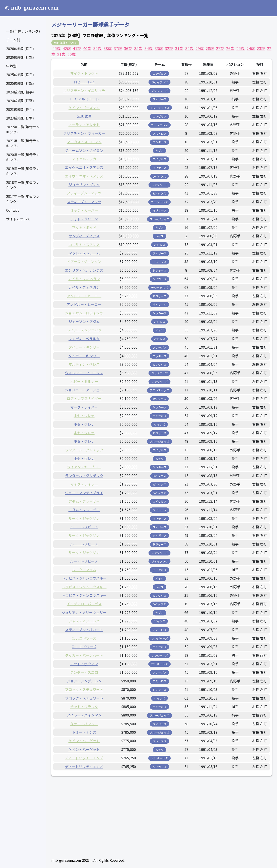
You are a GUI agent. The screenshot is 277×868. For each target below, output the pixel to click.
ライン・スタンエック (84, 330)
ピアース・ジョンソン (84, 261)
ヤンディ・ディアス (84, 236)
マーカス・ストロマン (84, 142)
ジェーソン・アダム (84, 321)
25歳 (240, 48)
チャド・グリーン (84, 219)
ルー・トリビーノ (84, 527)
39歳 (97, 48)
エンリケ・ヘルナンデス (84, 270)
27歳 (220, 48)
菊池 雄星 (84, 116)
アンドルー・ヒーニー (84, 296)
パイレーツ (159, 305)
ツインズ (160, 425)
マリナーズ (160, 168)
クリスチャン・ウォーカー (84, 133)
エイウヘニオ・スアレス (84, 167)
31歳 (179, 48)
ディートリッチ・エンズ (84, 758)
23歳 (261, 48)
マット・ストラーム (84, 253)
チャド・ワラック (84, 707)
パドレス (160, 245)
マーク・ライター (84, 407)
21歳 (61, 54)
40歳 (87, 48)
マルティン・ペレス (84, 364)
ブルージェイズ (159, 108)
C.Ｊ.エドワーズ (84, 638)
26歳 (230, 48)
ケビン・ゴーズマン (84, 108)
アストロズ (159, 134)
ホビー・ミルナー (84, 381)
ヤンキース (160, 142)
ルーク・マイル (84, 570)
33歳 (159, 48)
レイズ (159, 236)
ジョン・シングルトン (84, 681)
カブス (159, 151)
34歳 (149, 48)
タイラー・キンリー (84, 347)
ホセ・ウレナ (84, 416)
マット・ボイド (84, 227)
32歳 (169, 48)
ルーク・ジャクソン (84, 518)
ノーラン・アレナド (84, 125)
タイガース (160, 279)
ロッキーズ (160, 356)
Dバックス (159, 176)
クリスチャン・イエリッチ (84, 90)
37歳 (118, 48)
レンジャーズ (160, 185)
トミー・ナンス (84, 732)
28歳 (210, 48)
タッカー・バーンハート (84, 655)
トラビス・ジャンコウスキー (84, 578)
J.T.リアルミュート (84, 99)
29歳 (200, 48)
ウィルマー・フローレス (84, 373)
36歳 (128, 48)
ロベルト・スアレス (84, 244)
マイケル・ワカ (84, 159)
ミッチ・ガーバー (84, 210)
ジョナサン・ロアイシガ (84, 313)
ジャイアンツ (160, 82)
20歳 (72, 54)
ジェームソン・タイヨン (84, 150)
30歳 (189, 48)
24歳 (251, 48)
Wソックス (159, 365)
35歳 (138, 48)
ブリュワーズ (159, 91)
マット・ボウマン (84, 664)
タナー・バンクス (84, 724)
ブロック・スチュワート (84, 689)
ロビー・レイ (84, 82)
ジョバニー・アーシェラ (84, 390)
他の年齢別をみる (65, 43)
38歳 (108, 48)
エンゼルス (159, 74)
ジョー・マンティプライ (84, 493)
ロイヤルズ (159, 159)
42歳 (67, 48)
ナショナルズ (160, 288)
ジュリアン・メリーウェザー (84, 612)
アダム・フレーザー (84, 501)
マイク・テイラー (84, 484)
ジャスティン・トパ (84, 621)
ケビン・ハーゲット (84, 741)
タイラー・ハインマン (84, 715)
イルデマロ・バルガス (84, 604)
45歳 (57, 48)
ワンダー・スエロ (84, 672)
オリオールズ (160, 664)
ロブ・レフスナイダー (84, 398)
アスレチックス (159, 390)
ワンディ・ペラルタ (84, 339)
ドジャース (159, 270)
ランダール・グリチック (84, 450)
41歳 (77, 48)
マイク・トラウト (84, 73)
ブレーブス (160, 262)
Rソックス (160, 193)
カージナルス (160, 125)
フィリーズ (160, 99)
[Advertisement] (162, 811)
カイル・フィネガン (84, 279)
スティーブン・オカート (84, 630)
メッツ (159, 330)
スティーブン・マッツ (84, 193)
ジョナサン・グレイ (84, 185)
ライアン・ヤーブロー (84, 467)
